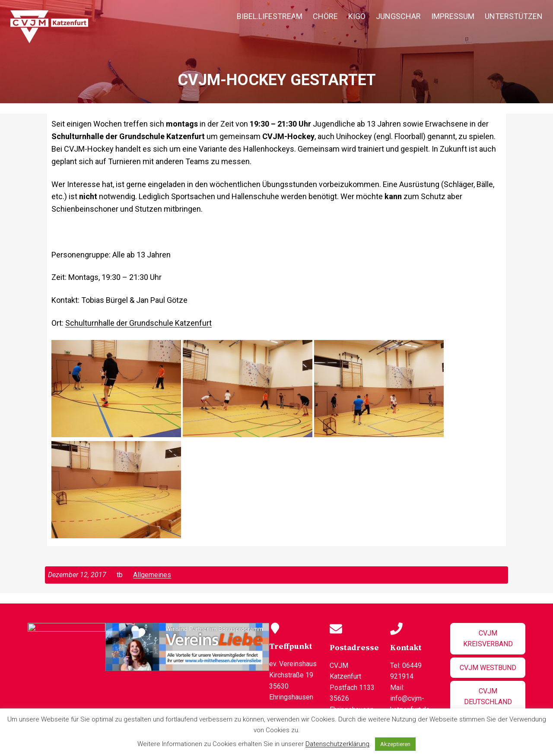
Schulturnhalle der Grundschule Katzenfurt (138, 323)
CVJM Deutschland (486, 691)
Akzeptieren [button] (395, 744)
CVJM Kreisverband (486, 639)
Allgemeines (152, 575)
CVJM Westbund (486, 668)
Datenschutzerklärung (337, 744)
